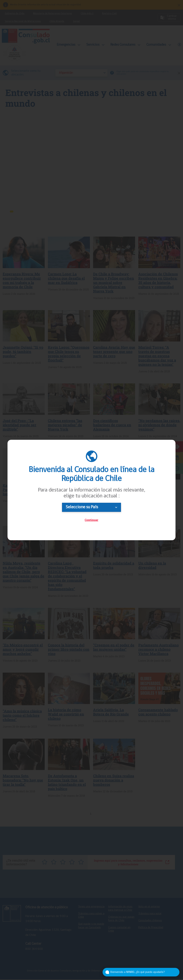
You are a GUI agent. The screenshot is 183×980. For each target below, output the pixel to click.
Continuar (91, 520)
